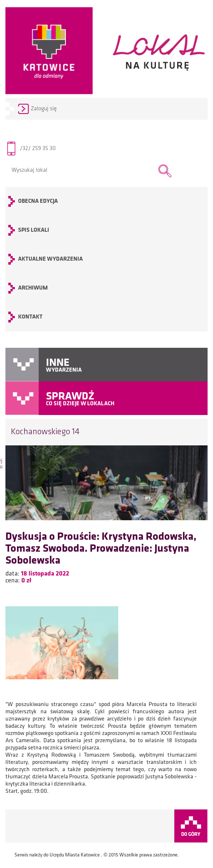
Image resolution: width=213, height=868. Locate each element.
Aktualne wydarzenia (50, 259)
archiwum (33, 288)
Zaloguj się (44, 109)
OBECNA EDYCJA (38, 201)
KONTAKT (30, 317)
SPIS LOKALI (34, 230)
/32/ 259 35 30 (38, 149)
